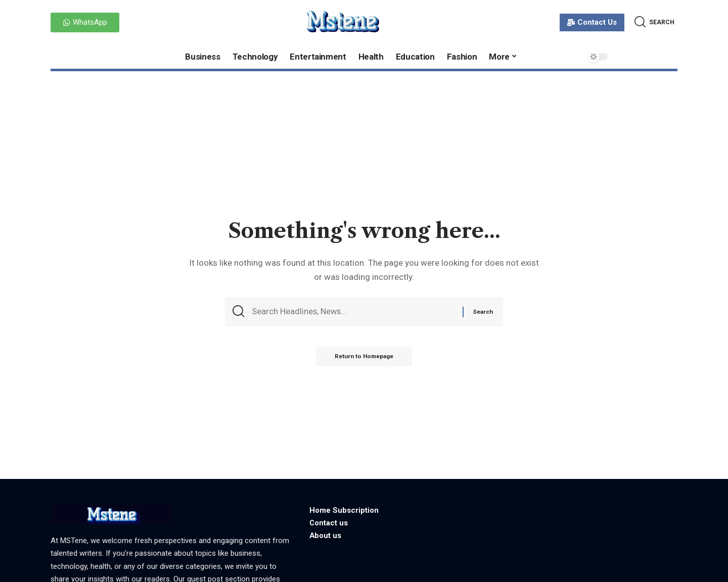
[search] (654, 22)
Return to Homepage (364, 358)
